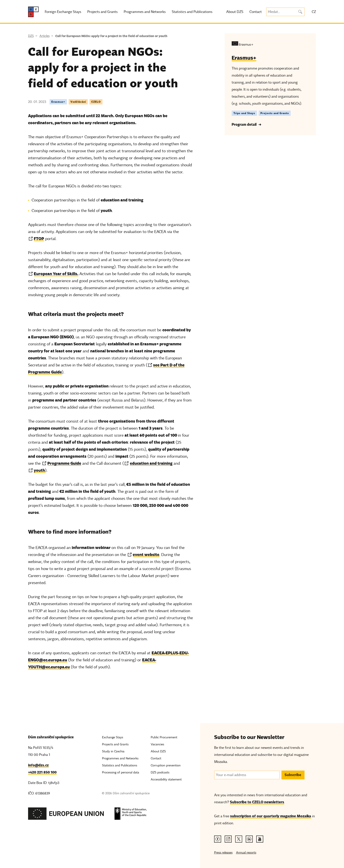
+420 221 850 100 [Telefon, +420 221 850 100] (42, 772)
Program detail (244, 125)
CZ (314, 12)
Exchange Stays (113, 737)
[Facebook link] (218, 839)
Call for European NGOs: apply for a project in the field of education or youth (111, 36)
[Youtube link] (260, 839)
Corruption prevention (166, 765)
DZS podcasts (160, 772)
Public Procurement (164, 737)
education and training (151, 463)
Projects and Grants (102, 12)
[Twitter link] (239, 839)
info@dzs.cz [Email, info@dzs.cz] (38, 765)
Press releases (223, 853)
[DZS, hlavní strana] (33, 12)
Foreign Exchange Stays (63, 12)
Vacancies (157, 744)
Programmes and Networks (145, 12)
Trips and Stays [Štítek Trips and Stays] (244, 113)
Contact (256, 12)
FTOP (39, 239)
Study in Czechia (113, 751)
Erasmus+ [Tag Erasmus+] (58, 102)
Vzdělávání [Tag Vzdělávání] (78, 102)
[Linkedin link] (249, 839)
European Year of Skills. (56, 274)
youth (39, 470)
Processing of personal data (121, 772)
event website (146, 555)
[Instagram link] (228, 839)
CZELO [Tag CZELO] (96, 102)
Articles (45, 36)
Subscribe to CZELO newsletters (257, 802)
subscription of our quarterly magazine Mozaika (271, 816)
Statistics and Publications (192, 12)
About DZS (235, 12)
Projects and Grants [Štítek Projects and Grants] (275, 113)
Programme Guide (64, 463)
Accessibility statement (166, 779)
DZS (31, 36)
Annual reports (246, 853)
